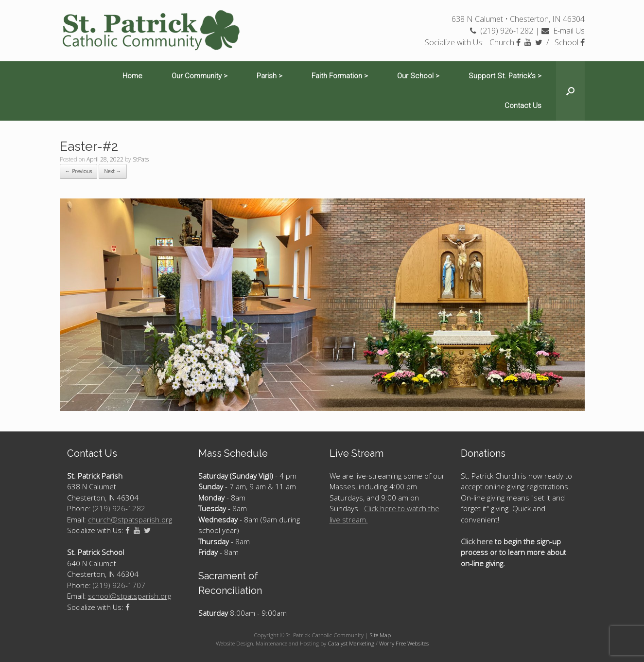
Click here (477, 541)
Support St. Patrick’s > (505, 76)
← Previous (78, 171)
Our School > (418, 76)
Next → (113, 171)
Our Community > (200, 76)
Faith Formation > (340, 76)
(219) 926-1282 (502, 31)
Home (132, 76)
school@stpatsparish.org (130, 596)
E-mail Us (563, 31)
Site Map (380, 635)
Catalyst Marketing (351, 643)
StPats (141, 159)
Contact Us (523, 106)
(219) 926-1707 (119, 585)
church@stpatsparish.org (130, 519)
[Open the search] (570, 91)
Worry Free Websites (404, 643)
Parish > (270, 76)
